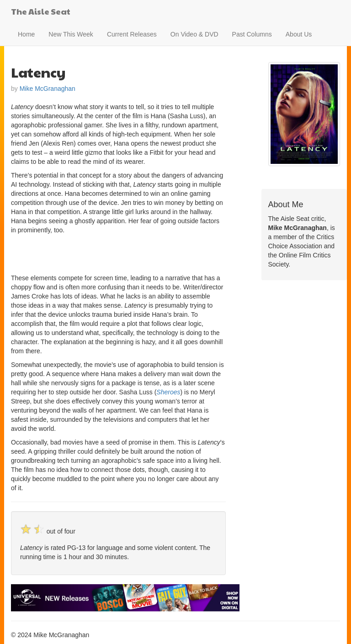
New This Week (71, 34)
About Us (299, 34)
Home (26, 34)
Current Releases (132, 34)
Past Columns (252, 34)
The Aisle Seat (41, 11)
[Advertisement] (118, 253)
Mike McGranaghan (48, 89)
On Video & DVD (194, 34)
